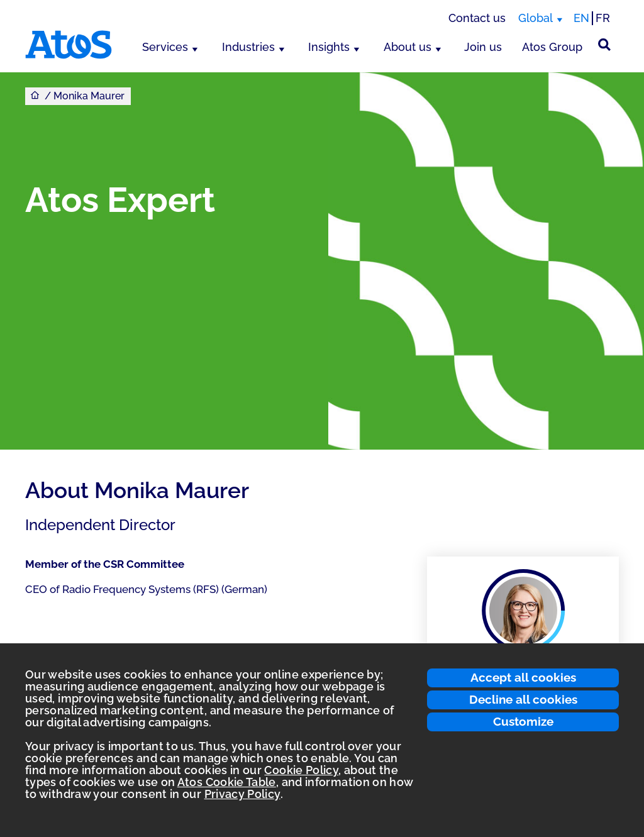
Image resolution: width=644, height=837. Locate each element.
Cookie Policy (301, 770)
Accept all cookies (523, 677)
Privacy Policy (242, 794)
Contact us (477, 18)
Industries (248, 47)
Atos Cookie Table (227, 782)
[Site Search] (604, 45)
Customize (523, 721)
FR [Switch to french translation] (603, 18)
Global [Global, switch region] (536, 18)
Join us (483, 47)
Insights (329, 47)
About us (408, 47)
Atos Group (552, 47)
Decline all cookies (523, 699)
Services (165, 47)
